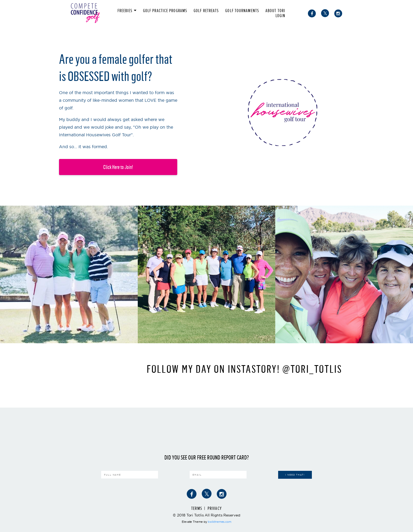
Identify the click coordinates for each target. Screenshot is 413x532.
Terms (197, 508)
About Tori (275, 11)
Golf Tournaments (242, 11)
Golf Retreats (206, 11)
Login (281, 16)
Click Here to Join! (118, 167)
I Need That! (295, 475)
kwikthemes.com (220, 522)
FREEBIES (125, 11)
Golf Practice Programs (165, 11)
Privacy (215, 508)
